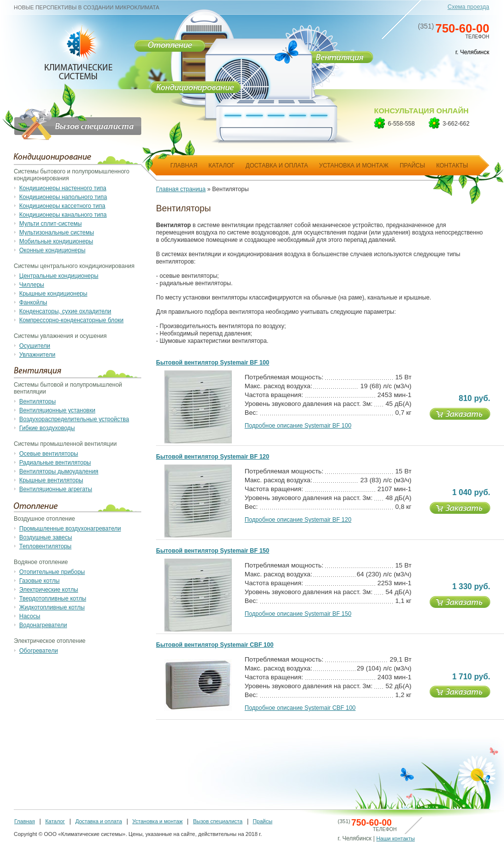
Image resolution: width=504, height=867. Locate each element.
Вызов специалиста (218, 821)
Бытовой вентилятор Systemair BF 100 (213, 363)
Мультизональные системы (57, 233)
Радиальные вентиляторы (55, 463)
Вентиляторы (37, 401)
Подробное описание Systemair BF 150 (298, 614)
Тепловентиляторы (45, 546)
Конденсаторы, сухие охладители (65, 311)
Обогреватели (39, 651)
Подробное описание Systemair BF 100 (298, 426)
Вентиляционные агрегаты (56, 489)
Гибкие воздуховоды (47, 428)
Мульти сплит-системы (50, 224)
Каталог (55, 821)
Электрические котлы (49, 590)
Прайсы (263, 821)
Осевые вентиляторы (49, 454)
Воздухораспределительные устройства (74, 419)
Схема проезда (468, 7)
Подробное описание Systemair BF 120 (298, 520)
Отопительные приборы (52, 572)
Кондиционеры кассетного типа (62, 206)
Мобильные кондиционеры (56, 241)
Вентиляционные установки (57, 410)
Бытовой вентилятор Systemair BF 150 (213, 551)
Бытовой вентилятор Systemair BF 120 (213, 457)
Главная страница (181, 189)
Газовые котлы (39, 581)
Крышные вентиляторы (51, 480)
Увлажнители (37, 355)
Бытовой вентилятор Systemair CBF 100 (215, 645)
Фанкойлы (33, 302)
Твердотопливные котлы (53, 599)
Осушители (35, 346)
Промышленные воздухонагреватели (70, 529)
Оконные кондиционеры (52, 250)
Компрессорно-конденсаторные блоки (71, 320)
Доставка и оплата (99, 821)
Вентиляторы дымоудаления (59, 471)
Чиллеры (32, 285)
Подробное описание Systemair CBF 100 (300, 708)
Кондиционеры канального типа (63, 215)
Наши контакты (396, 838)
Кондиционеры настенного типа (63, 188)
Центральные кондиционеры (59, 276)
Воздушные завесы (46, 537)
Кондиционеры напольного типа (63, 197)
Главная (25, 821)
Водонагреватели (43, 625)
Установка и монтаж (157, 821)
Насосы (30, 616)
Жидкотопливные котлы (52, 607)
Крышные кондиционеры (53, 294)
